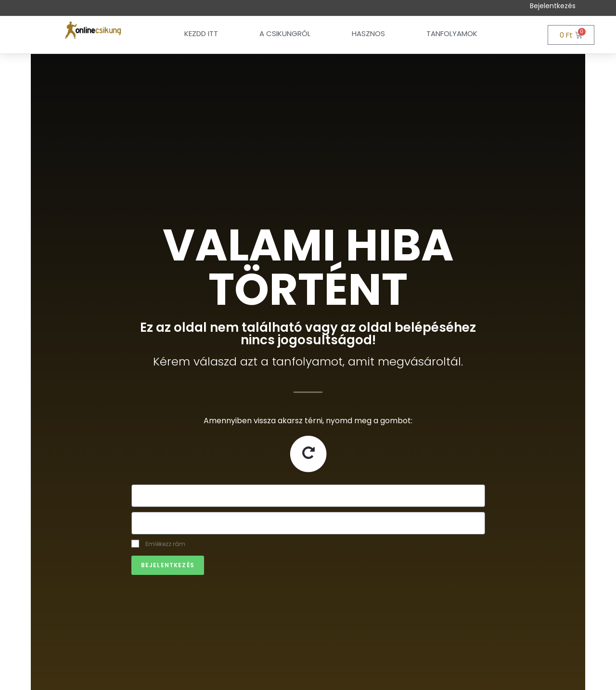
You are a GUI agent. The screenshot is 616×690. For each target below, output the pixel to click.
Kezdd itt (201, 33)
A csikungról (285, 33)
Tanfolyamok (452, 33)
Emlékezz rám (158, 544)
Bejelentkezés (553, 6)
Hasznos (368, 33)
